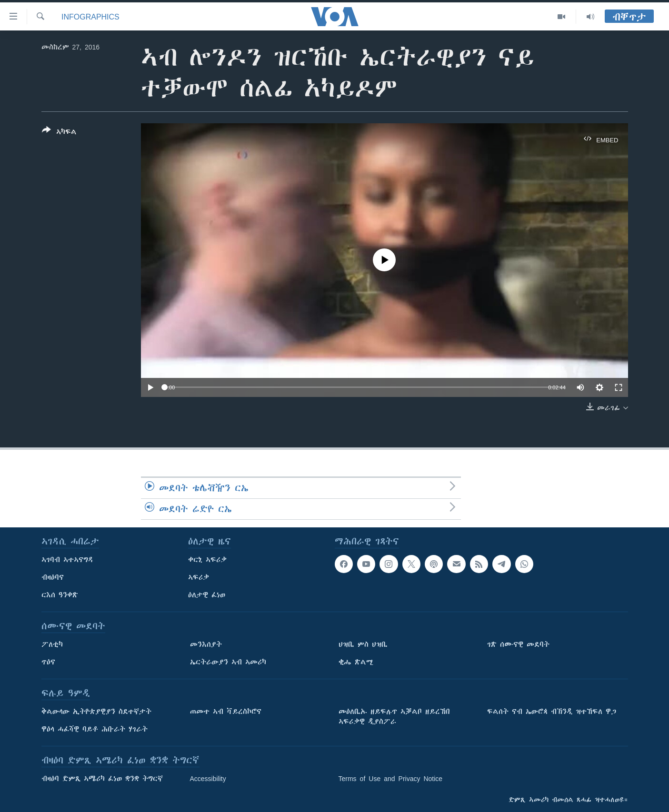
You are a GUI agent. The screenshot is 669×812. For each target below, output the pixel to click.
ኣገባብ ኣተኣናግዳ (67, 560)
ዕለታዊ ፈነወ (207, 595)
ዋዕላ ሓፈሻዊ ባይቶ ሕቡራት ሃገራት (95, 729)
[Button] (59, 133)
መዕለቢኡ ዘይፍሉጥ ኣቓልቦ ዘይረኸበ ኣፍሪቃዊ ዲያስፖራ (394, 717)
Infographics (90, 17)
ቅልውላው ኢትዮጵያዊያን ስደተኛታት (96, 712)
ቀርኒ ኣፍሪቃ (207, 560)
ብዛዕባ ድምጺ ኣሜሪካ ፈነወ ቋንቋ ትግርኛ (102, 779)
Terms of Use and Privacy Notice (391, 779)
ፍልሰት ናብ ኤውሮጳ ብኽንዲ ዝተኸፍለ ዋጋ (552, 712)
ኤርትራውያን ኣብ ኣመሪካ (228, 662)
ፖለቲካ (52, 644)
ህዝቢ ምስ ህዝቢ (363, 644)
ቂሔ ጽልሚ (356, 662)
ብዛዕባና (53, 577)
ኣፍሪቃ (199, 577)
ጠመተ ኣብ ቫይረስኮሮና (226, 712)
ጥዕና (48, 662)
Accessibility (208, 779)
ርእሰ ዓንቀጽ (60, 595)
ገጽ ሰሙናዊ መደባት (518, 644)
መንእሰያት (206, 644)
